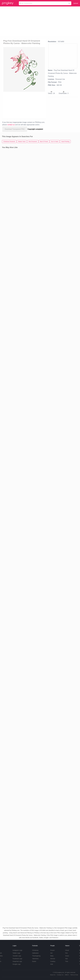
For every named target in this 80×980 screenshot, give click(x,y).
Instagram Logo (17, 950)
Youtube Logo (17, 956)
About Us (53, 975)
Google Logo (17, 964)
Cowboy (53, 961)
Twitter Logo (16, 953)
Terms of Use (74, 975)
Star (67, 959)
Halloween (35, 953)
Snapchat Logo (17, 961)
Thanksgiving (36, 956)
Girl (51, 953)
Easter (34, 961)
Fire (66, 953)
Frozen (53, 950)
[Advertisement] (40, 21)
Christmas (35, 950)
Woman (53, 959)
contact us (11, 125)
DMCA (67, 975)
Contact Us (60, 975)
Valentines (35, 959)
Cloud (67, 950)
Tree (67, 961)
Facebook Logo (17, 959)
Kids (52, 964)
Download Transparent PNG (15, 129)
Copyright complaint (35, 129)
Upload (76, 3)
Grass (67, 956)
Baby (52, 956)
